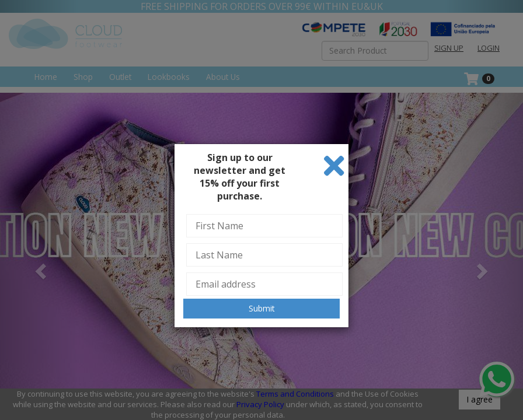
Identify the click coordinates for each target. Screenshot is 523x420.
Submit (262, 308)
